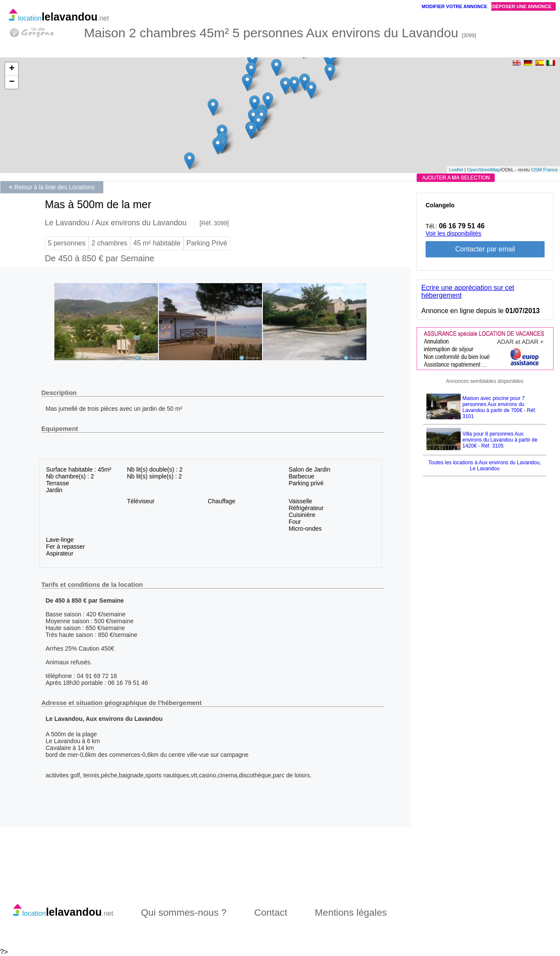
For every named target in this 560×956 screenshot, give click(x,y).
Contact (271, 913)
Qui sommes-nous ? (184, 913)
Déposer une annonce (522, 6)
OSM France (545, 170)
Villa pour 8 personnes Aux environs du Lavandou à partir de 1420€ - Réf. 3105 (500, 440)
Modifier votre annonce (454, 6)
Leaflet (456, 170)
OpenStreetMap (484, 170)
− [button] (12, 82)
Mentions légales (351, 913)
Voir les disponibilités (453, 233)
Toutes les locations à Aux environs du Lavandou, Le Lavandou (485, 466)
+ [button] (12, 69)
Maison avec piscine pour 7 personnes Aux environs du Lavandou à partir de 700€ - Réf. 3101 (499, 407)
